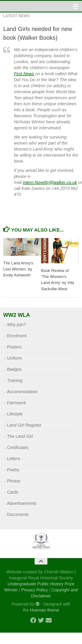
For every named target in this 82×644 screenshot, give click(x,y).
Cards (13, 492)
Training (15, 380)
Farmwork (17, 403)
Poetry (13, 470)
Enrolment (17, 336)
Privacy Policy (34, 590)
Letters (14, 459)
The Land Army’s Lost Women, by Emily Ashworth (18, 269)
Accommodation (22, 392)
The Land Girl (20, 436)
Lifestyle (15, 414)
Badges (14, 369)
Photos (14, 481)
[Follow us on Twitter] (41, 620)
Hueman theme (45, 610)
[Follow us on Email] (49, 620)
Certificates (18, 447)
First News (24, 74)
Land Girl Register (24, 425)
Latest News (16, 16)
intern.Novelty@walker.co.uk (50, 182)
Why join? (16, 325)
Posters (14, 347)
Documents (18, 514)
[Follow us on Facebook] (33, 620)
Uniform (15, 358)
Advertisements (22, 503)
